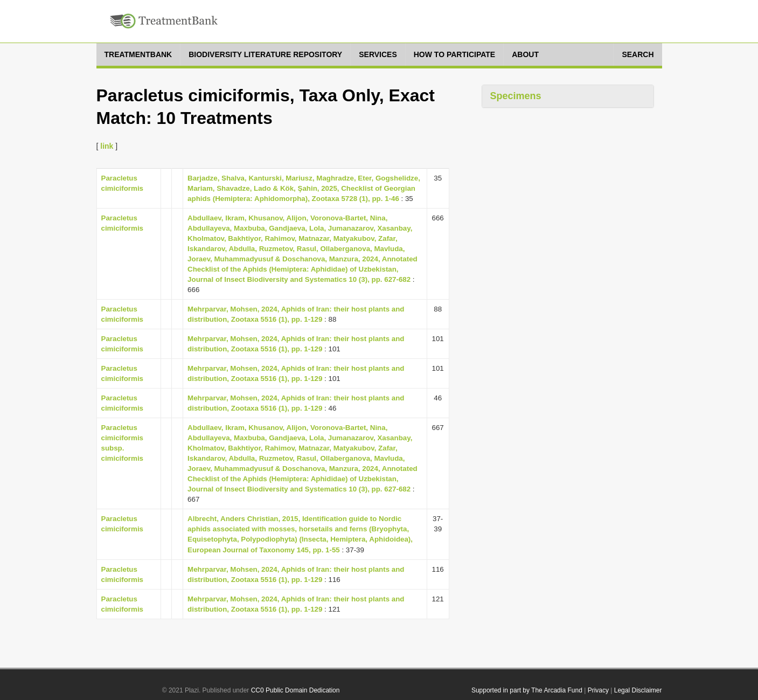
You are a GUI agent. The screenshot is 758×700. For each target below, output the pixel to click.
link (107, 146)
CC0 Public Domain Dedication (295, 690)
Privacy (598, 690)
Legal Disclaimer (638, 690)
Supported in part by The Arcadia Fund (527, 690)
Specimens (516, 96)
